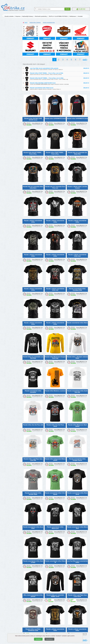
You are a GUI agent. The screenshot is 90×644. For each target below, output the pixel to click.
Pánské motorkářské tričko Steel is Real (33, 562)
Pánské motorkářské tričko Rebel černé (42, 88)
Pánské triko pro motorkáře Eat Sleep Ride (77, 153)
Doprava (18, 16)
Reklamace (73, 16)
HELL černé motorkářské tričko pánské (33, 596)
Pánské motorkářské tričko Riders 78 (55, 562)
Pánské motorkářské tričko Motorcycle (55, 528)
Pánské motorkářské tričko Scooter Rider (33, 494)
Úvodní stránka (9, 16)
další (85, 60)
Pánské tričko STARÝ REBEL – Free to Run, (55, 153)
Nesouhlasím (49, 639)
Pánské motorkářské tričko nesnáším (33, 392)
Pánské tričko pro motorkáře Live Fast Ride (33, 357)
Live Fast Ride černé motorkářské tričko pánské (44, 68)
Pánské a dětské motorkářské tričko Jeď (55, 289)
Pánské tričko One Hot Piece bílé (33, 425)
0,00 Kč (82, 9)
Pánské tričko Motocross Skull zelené (77, 426)
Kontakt (80, 16)
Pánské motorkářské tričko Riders (77, 323)
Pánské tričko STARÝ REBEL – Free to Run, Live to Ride (47, 73)
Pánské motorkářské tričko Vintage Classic (77, 460)
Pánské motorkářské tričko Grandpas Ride (77, 289)
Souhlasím (38, 639)
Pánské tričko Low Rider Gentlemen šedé (33, 630)
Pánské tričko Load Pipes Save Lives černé (77, 596)
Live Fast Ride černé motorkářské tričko (77, 562)
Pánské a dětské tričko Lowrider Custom (77, 187)
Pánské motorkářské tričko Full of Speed (55, 494)
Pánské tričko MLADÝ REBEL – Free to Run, (33, 153)
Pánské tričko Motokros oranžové (55, 391)
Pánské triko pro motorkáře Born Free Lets (55, 187)
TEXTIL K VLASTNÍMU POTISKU (58, 16)
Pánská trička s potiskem (35, 23)
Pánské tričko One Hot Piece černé (55, 426)
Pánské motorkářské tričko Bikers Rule (77, 528)
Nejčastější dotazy (28, 16)
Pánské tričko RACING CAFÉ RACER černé (43, 83)
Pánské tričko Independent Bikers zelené (55, 460)
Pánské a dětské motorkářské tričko (33, 221)
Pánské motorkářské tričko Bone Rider (33, 528)
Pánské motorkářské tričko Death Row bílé (77, 392)
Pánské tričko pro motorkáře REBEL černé (55, 596)
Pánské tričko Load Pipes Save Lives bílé (33, 460)
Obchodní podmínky (41, 16)
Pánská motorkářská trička (49, 23)
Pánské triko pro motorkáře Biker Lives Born (33, 187)
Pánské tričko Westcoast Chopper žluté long (55, 357)
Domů (26, 23)
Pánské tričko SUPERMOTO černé (55, 119)
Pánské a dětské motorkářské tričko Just (77, 255)
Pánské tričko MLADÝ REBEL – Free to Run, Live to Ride (47, 78)
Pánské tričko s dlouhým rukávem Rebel (77, 357)
